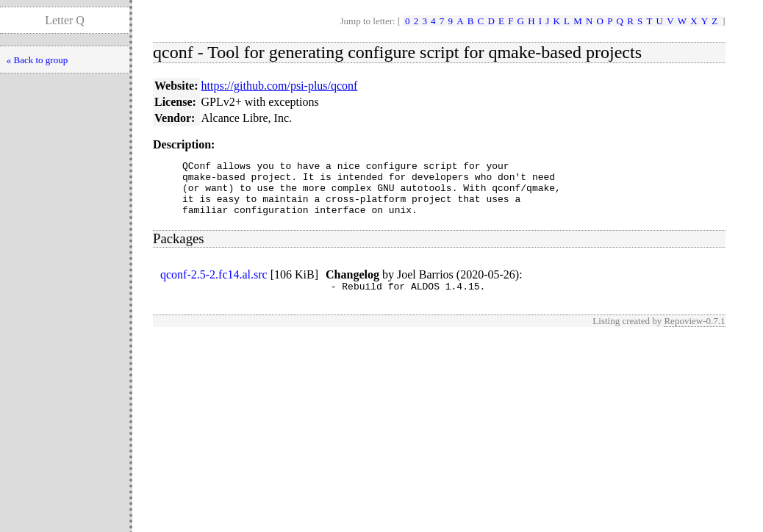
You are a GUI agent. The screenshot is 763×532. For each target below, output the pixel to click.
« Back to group (37, 60)
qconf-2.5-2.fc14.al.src (214, 285)
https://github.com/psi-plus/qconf (280, 86)
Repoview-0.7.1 (694, 334)
